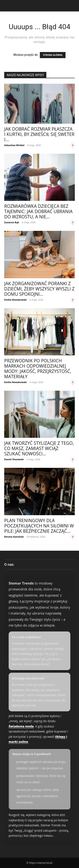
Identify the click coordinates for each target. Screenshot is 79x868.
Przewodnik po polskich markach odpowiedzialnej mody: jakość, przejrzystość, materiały (38, 369)
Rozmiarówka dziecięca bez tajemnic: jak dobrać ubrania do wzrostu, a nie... (38, 211)
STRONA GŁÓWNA (53, 55)
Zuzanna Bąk (12, 222)
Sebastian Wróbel (14, 145)
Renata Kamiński (14, 537)
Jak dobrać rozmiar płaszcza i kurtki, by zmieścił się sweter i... (39, 134)
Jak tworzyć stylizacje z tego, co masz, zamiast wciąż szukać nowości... (39, 448)
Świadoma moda (21, 726)
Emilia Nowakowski (15, 300)
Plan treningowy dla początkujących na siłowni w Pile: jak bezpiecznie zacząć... (39, 526)
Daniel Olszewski (14, 459)
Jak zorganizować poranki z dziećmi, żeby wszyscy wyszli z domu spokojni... (39, 289)
